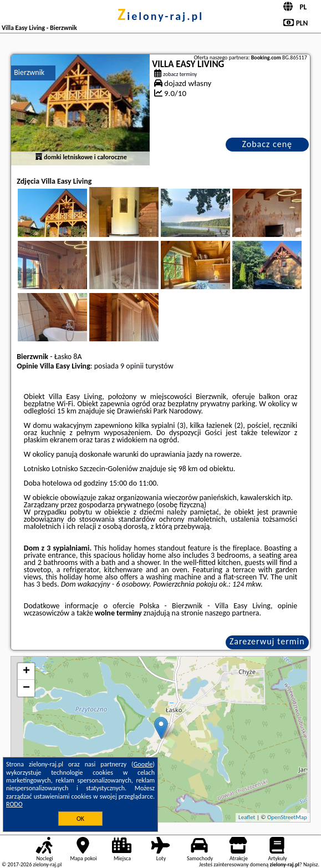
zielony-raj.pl (160, 16)
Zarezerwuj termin (267, 641)
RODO (14, 804)
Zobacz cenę (267, 144)
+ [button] (26, 672)
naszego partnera (232, 613)
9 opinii (132, 366)
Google (143, 764)
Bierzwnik (29, 72)
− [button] (26, 688)
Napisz (311, 864)
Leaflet (247, 817)
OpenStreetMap (287, 817)
